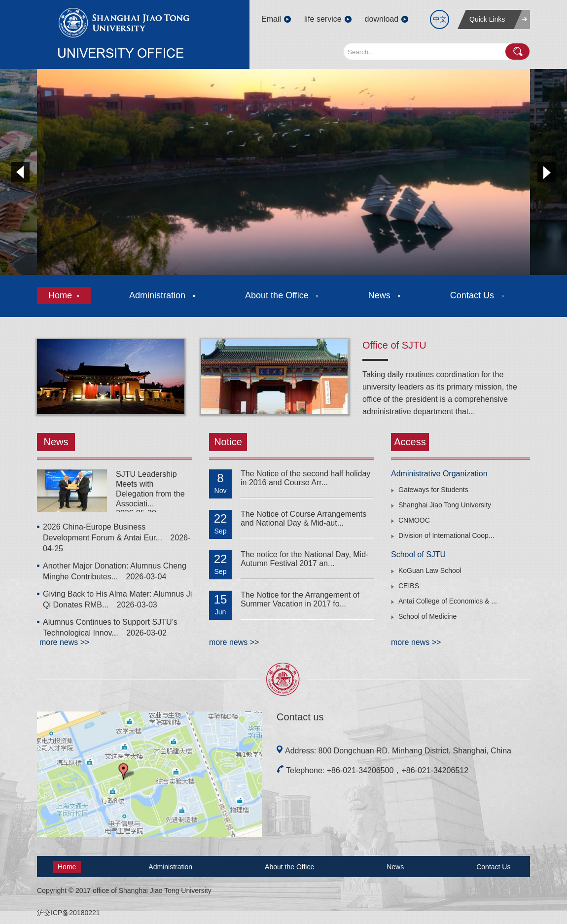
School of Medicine (427, 616)
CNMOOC (414, 520)
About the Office (282, 295)
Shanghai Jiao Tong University (445, 505)
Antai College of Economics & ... (448, 601)
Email (271, 19)
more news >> (64, 642)
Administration (162, 295)
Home (64, 295)
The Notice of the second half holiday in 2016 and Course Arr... (305, 478)
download (382, 19)
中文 (440, 19)
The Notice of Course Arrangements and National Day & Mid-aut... (303, 518)
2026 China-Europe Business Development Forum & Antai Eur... (117, 538)
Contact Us (477, 295)
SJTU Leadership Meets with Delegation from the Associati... (150, 489)
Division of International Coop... (446, 535)
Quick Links (487, 19)
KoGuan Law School (430, 570)
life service (323, 19)
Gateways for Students (433, 490)
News (384, 295)
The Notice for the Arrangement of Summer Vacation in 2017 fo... (300, 599)
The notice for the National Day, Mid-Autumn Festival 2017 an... (304, 559)
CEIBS (409, 586)
